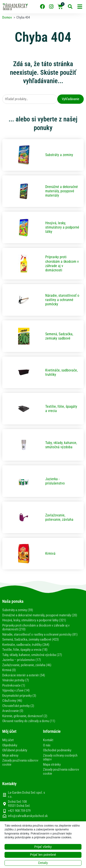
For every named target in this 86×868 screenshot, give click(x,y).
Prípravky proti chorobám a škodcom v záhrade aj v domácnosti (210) (36, 627)
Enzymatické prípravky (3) (19, 696)
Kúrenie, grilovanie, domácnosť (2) (25, 716)
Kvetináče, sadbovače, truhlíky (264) (26, 645)
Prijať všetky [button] (43, 847)
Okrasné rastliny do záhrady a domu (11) (29, 721)
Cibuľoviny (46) (12, 701)
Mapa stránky (52, 764)
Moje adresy (10, 755)
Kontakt (48, 740)
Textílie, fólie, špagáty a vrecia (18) (25, 650)
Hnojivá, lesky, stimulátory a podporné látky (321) (34, 620)
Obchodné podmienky (57, 750)
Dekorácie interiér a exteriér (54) (24, 675)
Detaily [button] (43, 863)
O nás (47, 745)
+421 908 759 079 (19, 811)
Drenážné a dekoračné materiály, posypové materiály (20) (40, 615)
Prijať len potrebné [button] (43, 855)
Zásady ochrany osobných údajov (60, 757)
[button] (80, 7)
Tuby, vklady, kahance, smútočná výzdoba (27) (32, 655)
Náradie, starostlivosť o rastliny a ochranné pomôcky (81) (40, 634)
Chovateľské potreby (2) (18, 706)
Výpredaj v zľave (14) (16, 690)
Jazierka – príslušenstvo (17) (22, 660)
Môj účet (8, 740)
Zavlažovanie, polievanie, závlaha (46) (27, 665)
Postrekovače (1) (14, 685)
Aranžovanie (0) (13, 711)
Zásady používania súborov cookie (20, 762)
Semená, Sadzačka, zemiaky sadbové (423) (31, 639)
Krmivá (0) (9, 670)
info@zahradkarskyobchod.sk (28, 816)
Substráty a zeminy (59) (18, 610)
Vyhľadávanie (70, 99)
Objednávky (10, 745)
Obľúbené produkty (15, 750)
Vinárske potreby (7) (16, 680)
